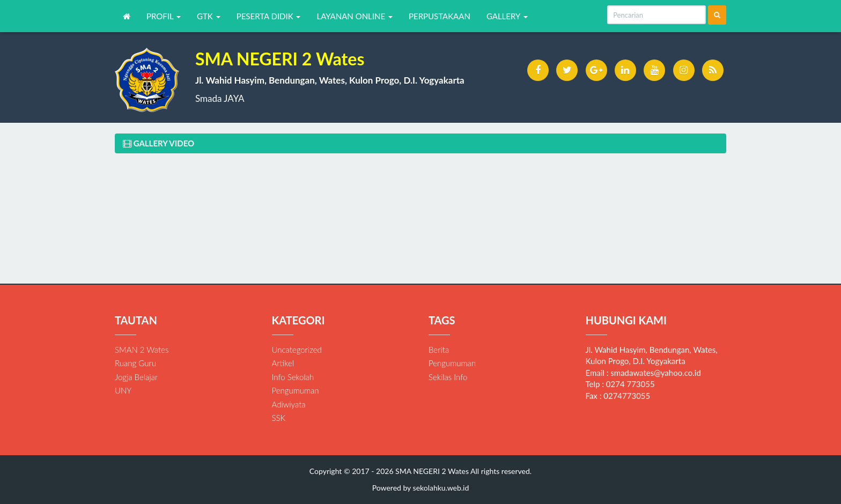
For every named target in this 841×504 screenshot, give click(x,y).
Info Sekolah (293, 377)
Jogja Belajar (136, 377)
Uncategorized (297, 350)
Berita (439, 350)
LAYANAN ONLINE (355, 16)
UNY (123, 390)
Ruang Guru (135, 363)
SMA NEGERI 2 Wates (431, 471)
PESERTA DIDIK (269, 16)
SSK (279, 418)
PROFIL (164, 16)
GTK (209, 16)
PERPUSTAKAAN (440, 16)
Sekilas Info (448, 377)
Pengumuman (296, 390)
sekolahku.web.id (441, 488)
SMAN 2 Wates (142, 350)
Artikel (283, 363)
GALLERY (507, 16)
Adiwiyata (289, 404)
